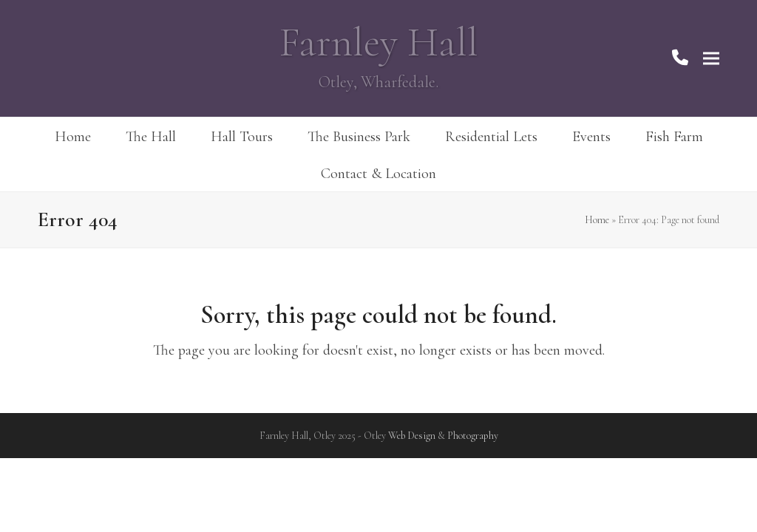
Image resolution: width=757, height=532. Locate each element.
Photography (473, 436)
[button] (711, 59)
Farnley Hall (379, 42)
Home (597, 220)
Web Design (412, 436)
